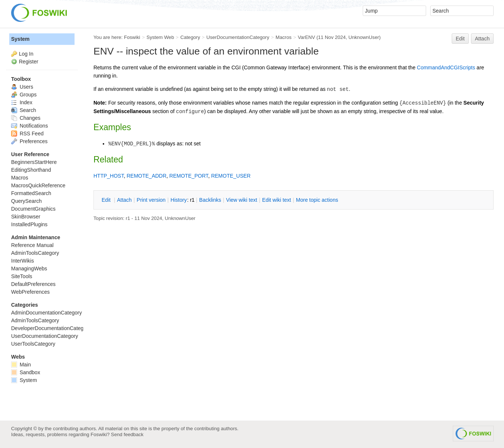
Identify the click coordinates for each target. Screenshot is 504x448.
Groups (24, 95)
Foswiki (132, 37)
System (20, 39)
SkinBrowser (26, 217)
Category (190, 37)
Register (29, 62)
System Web (160, 37)
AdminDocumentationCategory (47, 313)
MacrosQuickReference (38, 185)
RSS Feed (27, 134)
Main (21, 365)
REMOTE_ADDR (146, 176)
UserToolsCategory (33, 344)
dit (107, 200)
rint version (151, 200)
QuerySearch (26, 201)
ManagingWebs (29, 269)
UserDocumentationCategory (238, 37)
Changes (26, 118)
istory (179, 200)
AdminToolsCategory (35, 253)
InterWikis (22, 261)
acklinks (210, 200)
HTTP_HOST (109, 176)
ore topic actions (317, 200)
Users (22, 87)
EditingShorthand (31, 170)
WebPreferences (30, 292)
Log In (26, 54)
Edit (460, 39)
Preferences (29, 141)
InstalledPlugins (29, 224)
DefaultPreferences (33, 284)
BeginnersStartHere (34, 162)
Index (22, 102)
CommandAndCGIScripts (446, 67)
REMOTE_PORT (189, 176)
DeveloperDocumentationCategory (51, 328)
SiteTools (22, 276)
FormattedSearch (31, 193)
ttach (124, 200)
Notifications (29, 126)
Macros (284, 37)
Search (24, 110)
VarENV (307, 37)
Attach (482, 39)
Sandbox (26, 372)
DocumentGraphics (33, 209)
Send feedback (127, 434)
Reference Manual (32, 245)
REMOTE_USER (231, 176)
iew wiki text (242, 200)
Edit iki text (277, 200)
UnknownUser (364, 37)
